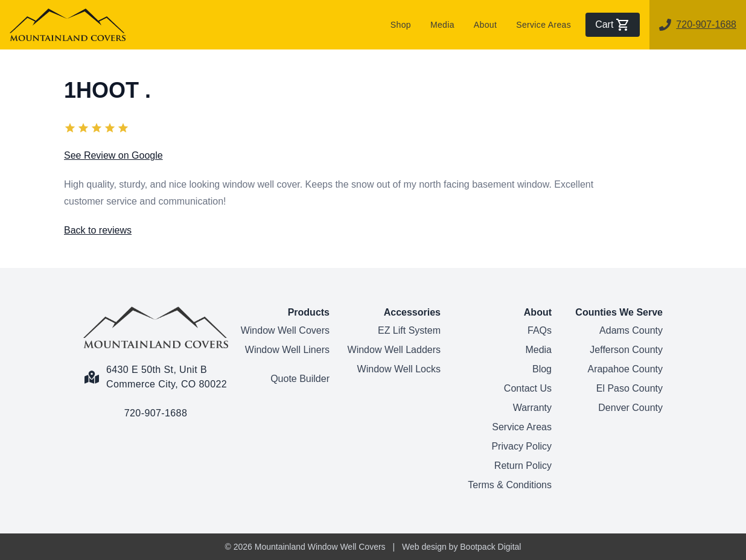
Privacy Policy (521, 446)
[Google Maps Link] (156, 370)
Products (309, 312)
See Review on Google (113, 155)
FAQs (540, 330)
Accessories (412, 312)
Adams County (631, 330)
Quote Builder (300, 379)
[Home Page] (156, 327)
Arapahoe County (625, 369)
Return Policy (523, 466)
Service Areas (544, 25)
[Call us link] (156, 406)
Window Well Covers (285, 330)
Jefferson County (626, 350)
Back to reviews (98, 230)
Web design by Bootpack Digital (461, 547)
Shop (401, 25)
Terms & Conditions (510, 485)
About (485, 25)
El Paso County (630, 388)
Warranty (532, 408)
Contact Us (528, 388)
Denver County (630, 408)
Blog (542, 369)
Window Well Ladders (394, 350)
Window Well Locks (399, 369)
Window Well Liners (287, 350)
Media (442, 25)
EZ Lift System (409, 330)
